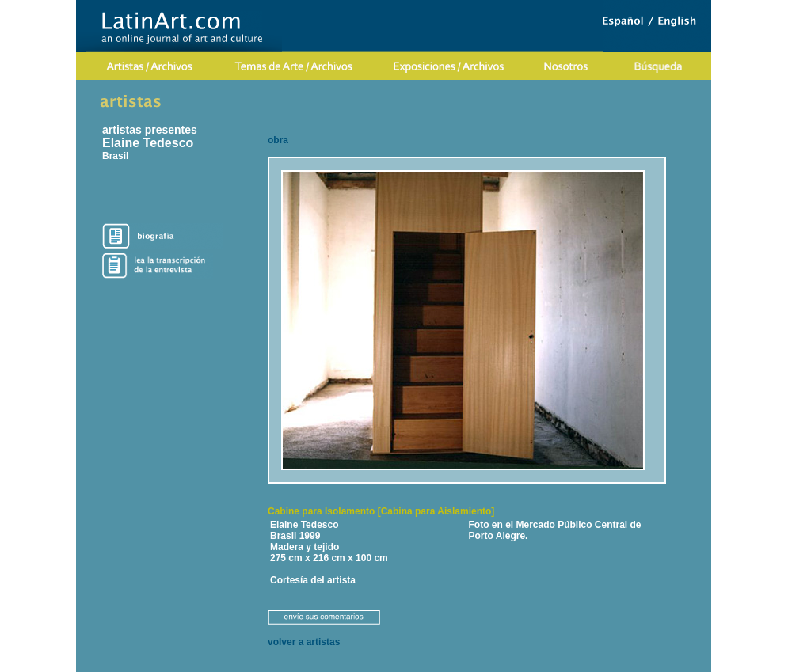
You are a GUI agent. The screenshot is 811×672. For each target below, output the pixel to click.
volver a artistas (304, 642)
